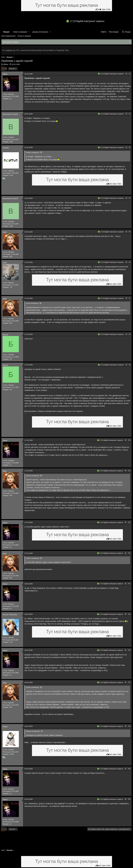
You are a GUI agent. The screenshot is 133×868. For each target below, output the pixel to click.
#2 (130, 114)
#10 (129, 440)
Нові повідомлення (8, 36)
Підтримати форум (11, 42)
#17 (129, 682)
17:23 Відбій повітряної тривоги (87, 21)
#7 (130, 298)
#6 (130, 262)
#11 (129, 471)
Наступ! (12, 69)
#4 (130, 198)
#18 (129, 726)
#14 (129, 584)
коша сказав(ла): (32, 303)
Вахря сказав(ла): (33, 152)
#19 (129, 769)
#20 (129, 799)
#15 (129, 614)
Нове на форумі (20, 32)
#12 (129, 522)
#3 (130, 147)
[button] (29, 32)
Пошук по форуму (24, 36)
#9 (130, 365)
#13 (129, 553)
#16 (129, 650)
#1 (130, 74)
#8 (130, 334)
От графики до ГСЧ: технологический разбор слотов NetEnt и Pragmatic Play (36, 50)
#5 (130, 232)
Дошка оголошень (40, 32)
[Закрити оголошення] (129, 42)
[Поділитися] (126, 74)
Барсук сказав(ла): (33, 731)
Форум (6, 32)
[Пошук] (126, 32)
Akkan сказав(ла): (33, 476)
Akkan (6, 64)
